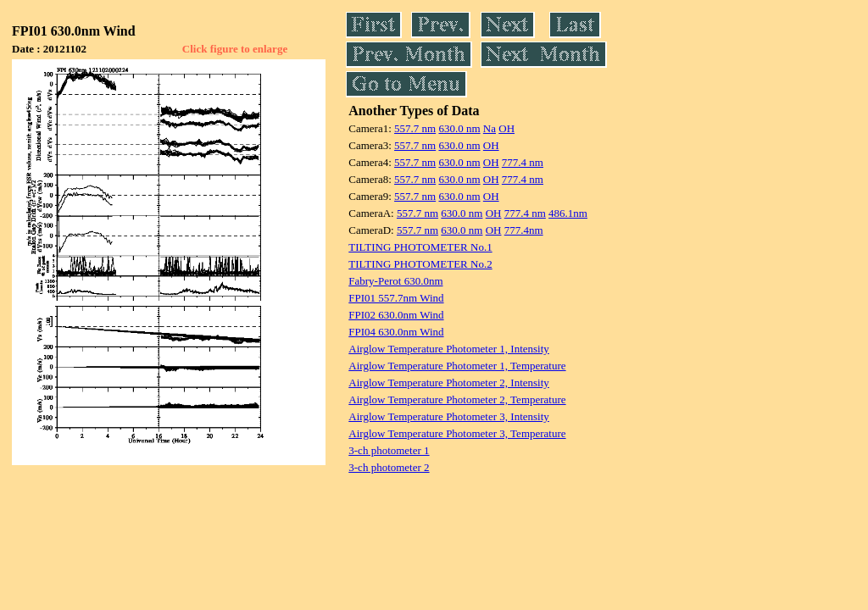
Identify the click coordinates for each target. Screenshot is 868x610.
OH (506, 128)
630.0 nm (459, 128)
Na (490, 128)
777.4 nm (523, 162)
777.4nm (524, 230)
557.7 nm (415, 128)
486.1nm (568, 213)
